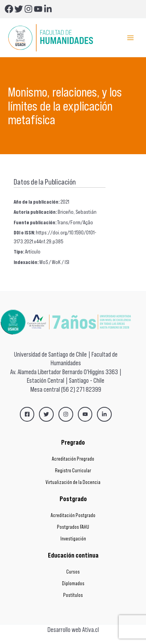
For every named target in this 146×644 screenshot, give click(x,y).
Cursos (73, 572)
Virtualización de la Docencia (73, 482)
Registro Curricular (73, 471)
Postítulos (73, 595)
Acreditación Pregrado (73, 459)
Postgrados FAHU (73, 527)
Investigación (73, 539)
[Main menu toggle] (131, 38)
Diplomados (73, 583)
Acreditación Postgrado (73, 515)
